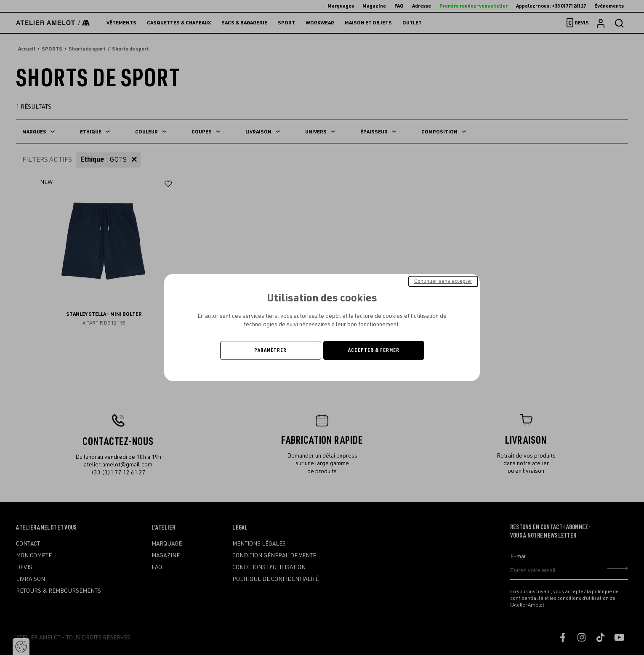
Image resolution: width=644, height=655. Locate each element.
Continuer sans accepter (443, 281)
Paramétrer (270, 350)
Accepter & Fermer (374, 350)
